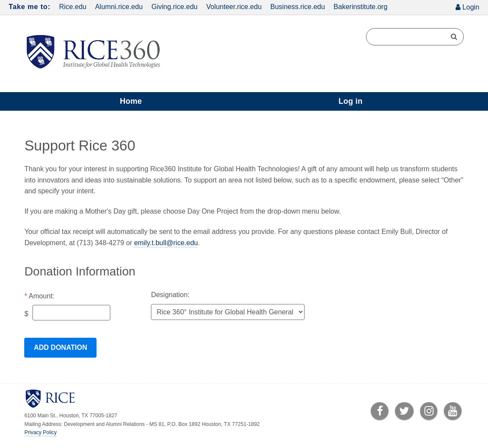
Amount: (42, 296)
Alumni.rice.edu (119, 7)
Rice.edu (73, 7)
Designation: (170, 295)
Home (131, 101)
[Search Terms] (415, 37)
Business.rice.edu (298, 7)
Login (471, 7)
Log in (350, 101)
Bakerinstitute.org (361, 7)
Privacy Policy (40, 432)
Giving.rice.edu (175, 7)
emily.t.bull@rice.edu (166, 243)
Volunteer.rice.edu (234, 7)
